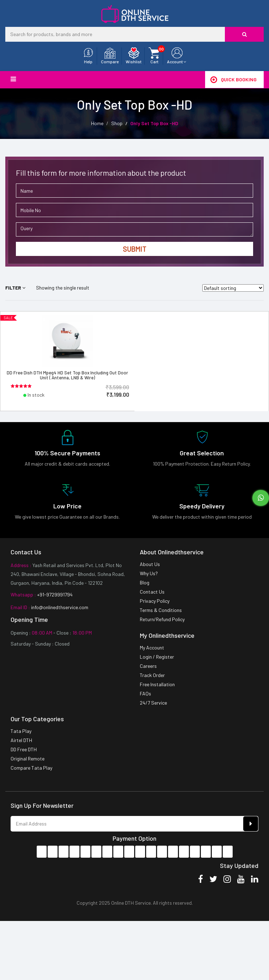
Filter (15, 288)
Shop (117, 123)
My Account (152, 647)
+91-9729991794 (54, 594)
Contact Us (152, 592)
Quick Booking (234, 80)
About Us (150, 564)
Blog (145, 582)
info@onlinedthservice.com (59, 607)
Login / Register (157, 657)
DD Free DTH (24, 749)
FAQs (145, 693)
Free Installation (157, 684)
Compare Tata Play (31, 768)
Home (97, 123)
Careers (148, 666)
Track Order (152, 675)
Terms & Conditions (161, 610)
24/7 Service (153, 703)
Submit (135, 249)
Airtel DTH (21, 740)
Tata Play (21, 731)
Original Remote (28, 759)
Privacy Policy (155, 601)
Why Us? (149, 573)
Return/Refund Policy (162, 619)
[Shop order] (233, 288)
